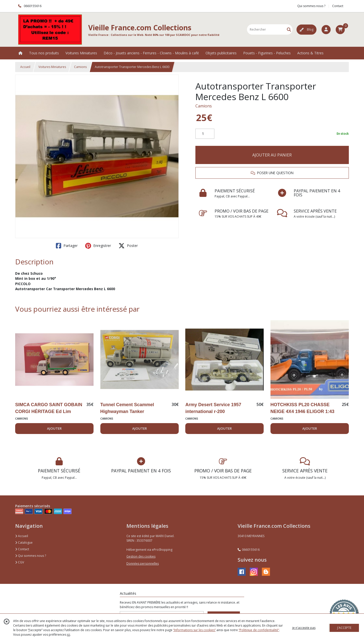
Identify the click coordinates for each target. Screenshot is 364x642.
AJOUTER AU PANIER (272, 155)
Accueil (25, 67)
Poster (128, 246)
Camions (80, 67)
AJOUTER (54, 428)
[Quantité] (205, 134)
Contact (338, 6)
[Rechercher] (289, 29)
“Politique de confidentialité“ (259, 630)
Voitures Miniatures (52, 67)
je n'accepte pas (304, 628)
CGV (20, 562)
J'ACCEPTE (344, 628)
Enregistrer (98, 246)
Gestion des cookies (141, 556)
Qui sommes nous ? (31, 556)
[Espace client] (326, 30)
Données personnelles (143, 564)
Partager (67, 246)
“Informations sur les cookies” (194, 630)
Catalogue (24, 543)
